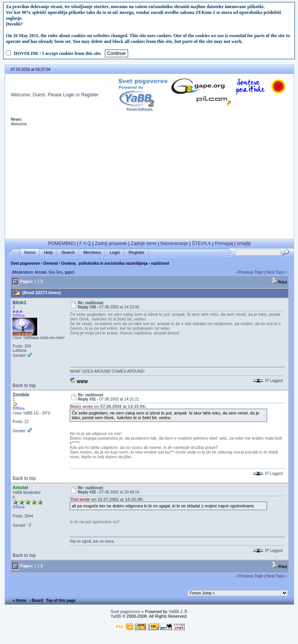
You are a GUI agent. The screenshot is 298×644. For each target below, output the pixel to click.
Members (92, 253)
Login (69, 95)
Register (90, 95)
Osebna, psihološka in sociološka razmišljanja (104, 263)
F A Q (85, 243)
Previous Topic (251, 272)
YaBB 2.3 (177, 611)
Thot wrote (80, 499)
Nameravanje (174, 243)
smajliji (244, 243)
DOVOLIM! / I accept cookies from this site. (58, 53)
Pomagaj (224, 243)
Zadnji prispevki (111, 243)
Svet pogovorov (25, 263)
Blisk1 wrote (81, 406)
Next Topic (276, 272)
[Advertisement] (149, 185)
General (51, 263)
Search (68, 253)
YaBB (116, 616)
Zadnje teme (144, 243)
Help (49, 253)
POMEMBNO (62, 243)
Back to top (24, 385)
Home (30, 253)
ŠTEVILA (201, 243)
